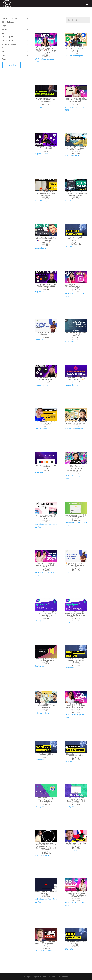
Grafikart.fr (39, 666)
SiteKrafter (39, 107)
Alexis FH (69, 56)
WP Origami (78, 56)
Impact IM (39, 340)
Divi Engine (39, 621)
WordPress (63, 977)
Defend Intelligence (43, 201)
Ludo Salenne (40, 248)
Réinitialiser (11, 65)
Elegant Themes (41, 154)
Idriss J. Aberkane (72, 155)
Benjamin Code (41, 429)
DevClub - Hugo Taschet (45, 951)
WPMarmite (70, 341)
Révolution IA (70, 201)
